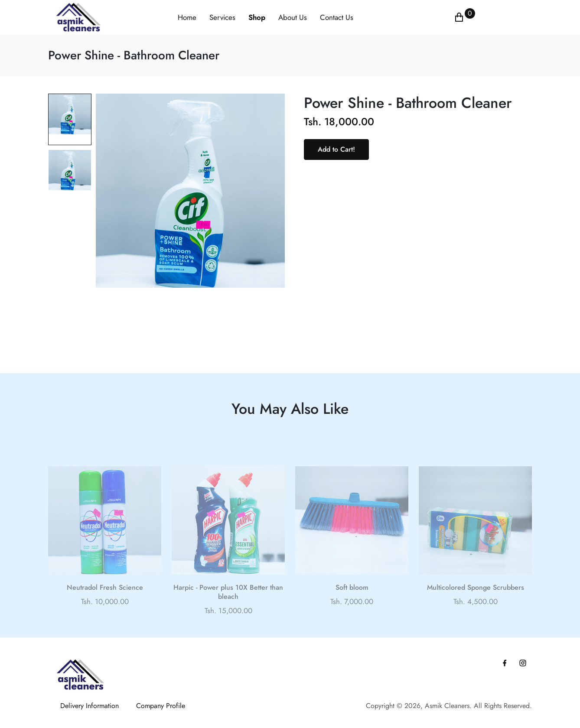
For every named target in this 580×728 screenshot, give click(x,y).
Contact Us (337, 17)
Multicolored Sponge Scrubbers (476, 599)
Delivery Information (90, 706)
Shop (257, 17)
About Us (293, 17)
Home (187, 17)
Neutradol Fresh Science (105, 599)
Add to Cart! (336, 149)
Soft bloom (352, 599)
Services (222, 17)
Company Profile (161, 706)
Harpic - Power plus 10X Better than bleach (228, 603)
